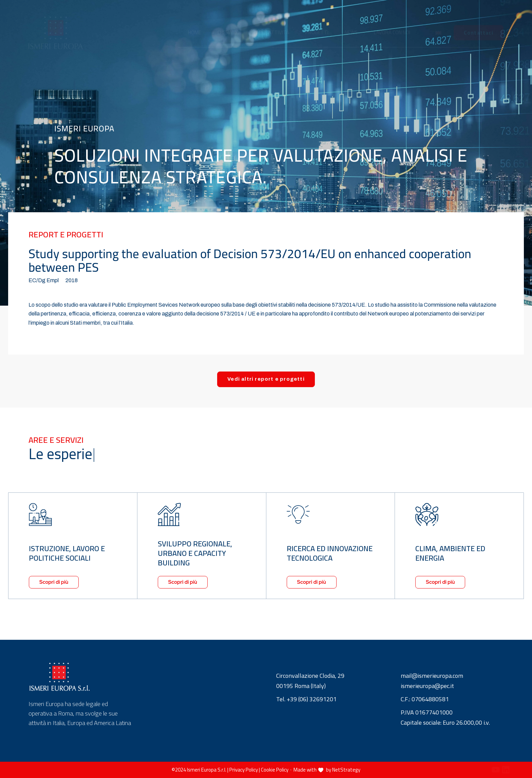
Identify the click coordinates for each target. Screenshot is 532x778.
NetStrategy (346, 770)
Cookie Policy (275, 770)
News (351, 26)
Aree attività (272, 26)
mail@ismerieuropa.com (432, 676)
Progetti (317, 26)
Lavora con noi (392, 26)
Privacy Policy (244, 770)
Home (195, 26)
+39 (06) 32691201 (312, 700)
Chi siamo (229, 26)
